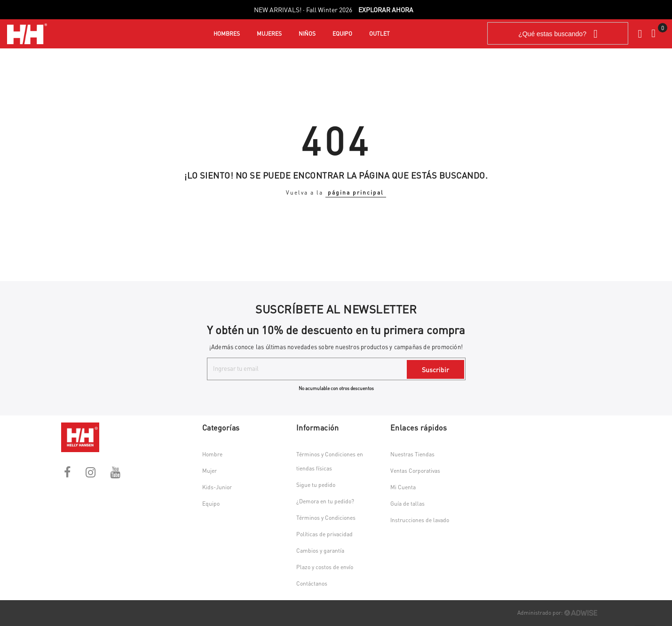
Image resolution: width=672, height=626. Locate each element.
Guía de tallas (407, 504)
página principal (356, 192)
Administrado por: (557, 613)
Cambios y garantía (320, 551)
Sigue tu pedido (316, 485)
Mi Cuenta (403, 487)
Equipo (211, 504)
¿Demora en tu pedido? (325, 501)
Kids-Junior (217, 487)
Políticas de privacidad (324, 534)
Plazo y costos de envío (325, 567)
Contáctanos (312, 583)
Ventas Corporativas (415, 471)
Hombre (212, 454)
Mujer (210, 471)
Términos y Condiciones (326, 518)
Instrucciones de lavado (420, 520)
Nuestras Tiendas (412, 454)
